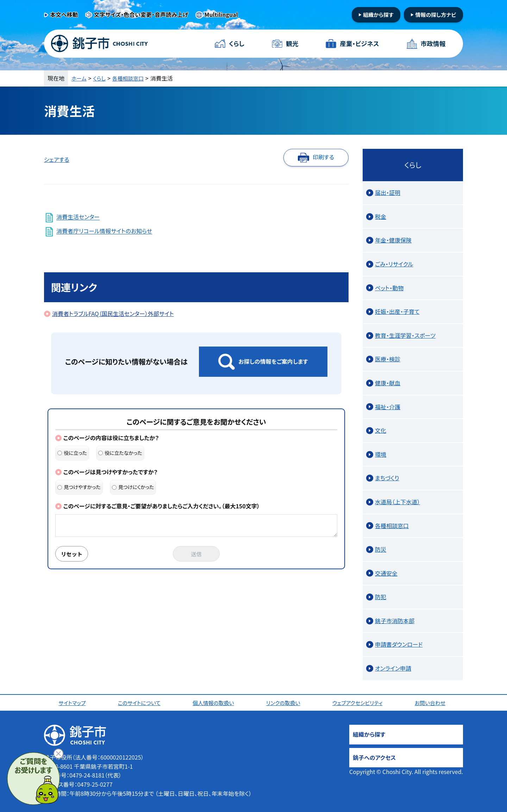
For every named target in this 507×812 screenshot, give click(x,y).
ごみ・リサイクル (394, 264)
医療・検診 (388, 359)
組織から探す (378, 15)
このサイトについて (140, 703)
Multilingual (221, 14)
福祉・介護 (388, 407)
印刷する (323, 157)
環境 (381, 454)
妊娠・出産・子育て (397, 311)
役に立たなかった (120, 453)
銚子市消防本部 (395, 621)
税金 (381, 216)
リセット (73, 554)
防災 (381, 549)
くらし (237, 44)
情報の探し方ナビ (436, 15)
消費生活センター (78, 217)
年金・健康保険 (393, 240)
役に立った (72, 453)
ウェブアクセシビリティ (359, 703)
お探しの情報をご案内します (273, 361)
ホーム (80, 78)
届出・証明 (388, 192)
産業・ (359, 44)
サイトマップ (73, 703)
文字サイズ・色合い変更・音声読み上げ (141, 14)
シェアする (57, 159)
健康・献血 (388, 383)
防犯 (381, 597)
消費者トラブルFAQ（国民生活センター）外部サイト (113, 313)
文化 (381, 430)
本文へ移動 (64, 14)
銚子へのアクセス (374, 757)
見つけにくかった (133, 487)
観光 (292, 44)
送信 (196, 554)
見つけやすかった (79, 487)
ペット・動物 (389, 288)
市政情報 (433, 44)
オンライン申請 (393, 668)
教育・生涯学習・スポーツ (405, 335)
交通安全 (386, 573)
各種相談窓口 (131, 78)
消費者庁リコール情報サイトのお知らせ (104, 231)
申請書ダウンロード (399, 644)
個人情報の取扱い (215, 703)
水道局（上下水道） (398, 502)
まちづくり (387, 478)
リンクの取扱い (284, 703)
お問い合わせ (432, 703)
